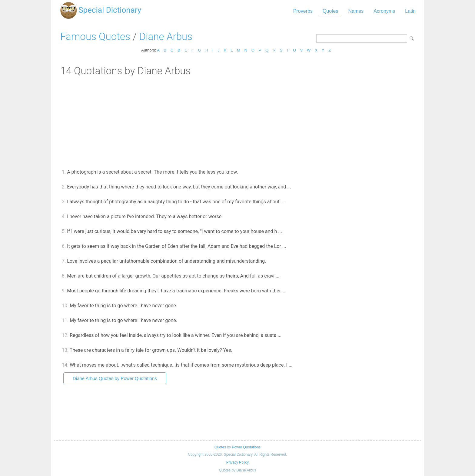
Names (356, 11)
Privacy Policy (237, 462)
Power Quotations (246, 447)
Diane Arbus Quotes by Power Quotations (115, 378)
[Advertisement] (237, 122)
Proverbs (303, 11)
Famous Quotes (95, 37)
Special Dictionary (110, 10)
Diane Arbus (166, 37)
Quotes (331, 11)
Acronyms (384, 11)
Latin (410, 11)
